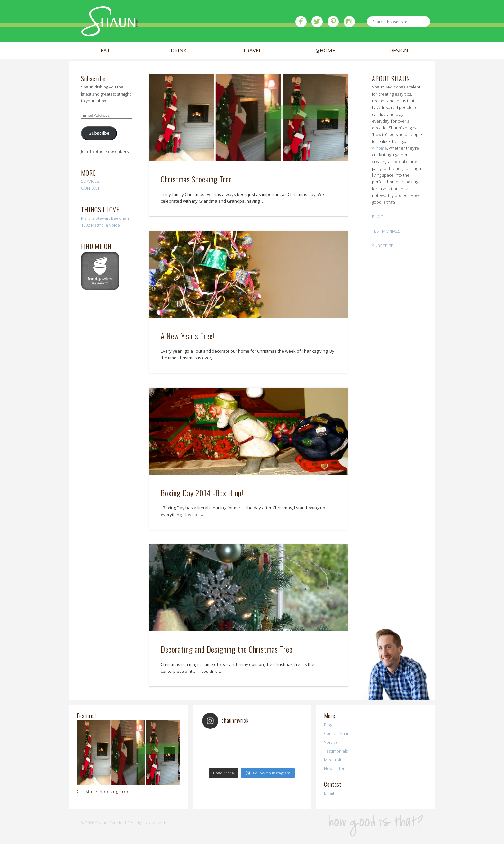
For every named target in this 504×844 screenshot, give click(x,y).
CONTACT (90, 188)
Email (329, 793)
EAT (105, 51)
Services (332, 742)
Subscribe (99, 133)
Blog (328, 725)
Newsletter (334, 768)
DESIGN (399, 51)
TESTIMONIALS (386, 231)
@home (379, 148)
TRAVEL (252, 51)
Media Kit (333, 760)
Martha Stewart (95, 218)
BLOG (378, 217)
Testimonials (336, 751)
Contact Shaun (338, 733)
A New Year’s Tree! (188, 336)
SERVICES (90, 181)
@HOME (325, 51)
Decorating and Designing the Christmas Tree (227, 649)
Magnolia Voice (105, 225)
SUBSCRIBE (383, 246)
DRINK (179, 51)
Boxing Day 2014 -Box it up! (202, 493)
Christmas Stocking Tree (196, 179)
